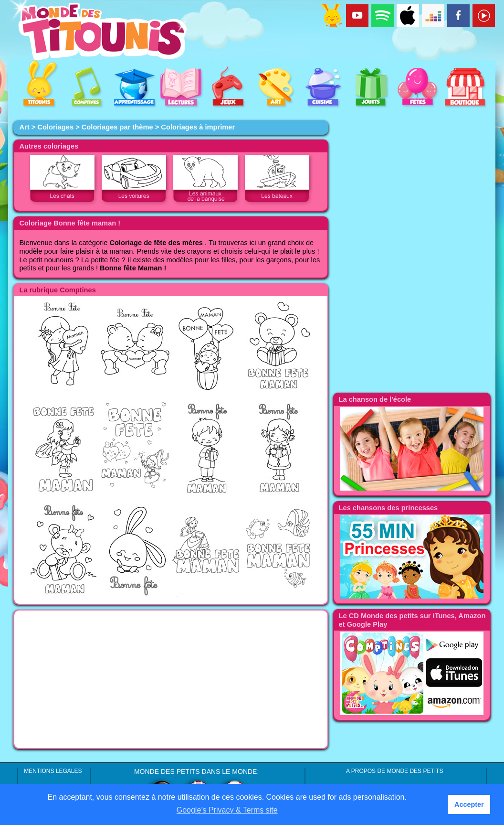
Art (24, 127)
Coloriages (55, 127)
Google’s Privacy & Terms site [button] (227, 810)
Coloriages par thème (117, 127)
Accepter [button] (469, 804)
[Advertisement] (171, 679)
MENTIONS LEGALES (53, 771)
